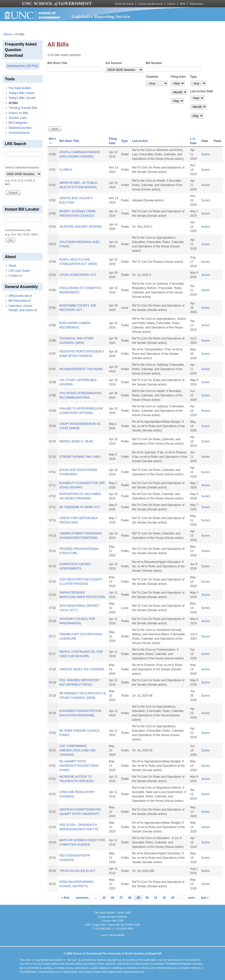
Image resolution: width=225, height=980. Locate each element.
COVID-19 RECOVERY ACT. (78, 275)
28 (130, 898)
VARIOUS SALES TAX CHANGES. (82, 669)
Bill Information (20, 301)
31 (155, 898)
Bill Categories (18, 123)
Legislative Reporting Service (101, 16)
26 (112, 898)
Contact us (15, 276)
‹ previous (82, 898)
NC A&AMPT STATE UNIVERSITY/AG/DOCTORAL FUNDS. (79, 766)
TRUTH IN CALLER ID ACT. (78, 871)
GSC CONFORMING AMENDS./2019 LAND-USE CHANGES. (78, 750)
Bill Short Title (57, 63)
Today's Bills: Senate (22, 98)
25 (104, 898)
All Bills (13, 103)
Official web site (20, 296)
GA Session (114, 63)
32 (164, 898)
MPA (183, 4)
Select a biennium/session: (22, 168)
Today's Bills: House (22, 93)
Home (8, 34)
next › (192, 898)
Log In (104, 935)
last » (205, 898)
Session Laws (18, 118)
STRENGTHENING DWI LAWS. (80, 457)
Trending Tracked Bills (23, 108)
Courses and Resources (150, 4)
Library (171, 4)
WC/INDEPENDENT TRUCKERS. (82, 369)
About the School (124, 4)
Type (193, 77)
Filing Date (178, 77)
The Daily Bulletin (20, 88)
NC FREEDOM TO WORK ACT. (80, 507)
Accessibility (117, 935)
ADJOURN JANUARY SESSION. (81, 227)
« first (65, 898)
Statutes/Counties (20, 128)
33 (173, 898)
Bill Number (154, 63)
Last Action (140, 141)
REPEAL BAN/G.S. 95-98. (76, 441)
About (12, 266)
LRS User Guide (19, 271)
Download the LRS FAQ (23, 66)
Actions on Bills (18, 113)
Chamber (152, 77)
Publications (196, 4)
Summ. (206, 154)
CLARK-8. (66, 170)
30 (147, 898)
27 (121, 898)
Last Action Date (202, 91)
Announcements (19, 133)
